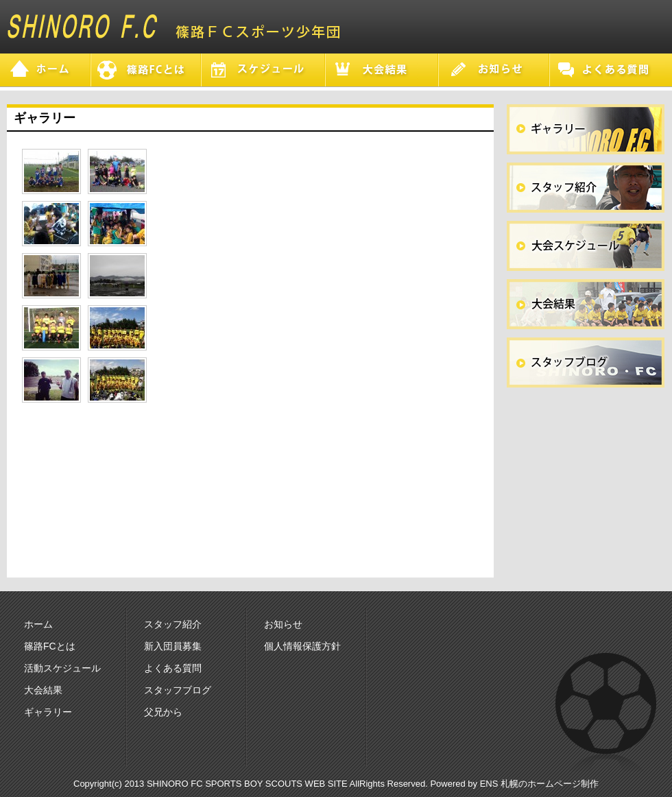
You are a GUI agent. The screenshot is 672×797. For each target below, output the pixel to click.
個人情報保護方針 (302, 646)
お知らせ (283, 624)
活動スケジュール (62, 668)
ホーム (38, 624)
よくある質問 (173, 668)
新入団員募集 (173, 646)
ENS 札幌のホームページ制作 (539, 784)
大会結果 (43, 690)
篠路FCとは (50, 646)
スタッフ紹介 (173, 624)
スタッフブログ (178, 690)
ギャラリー (48, 712)
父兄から (163, 712)
